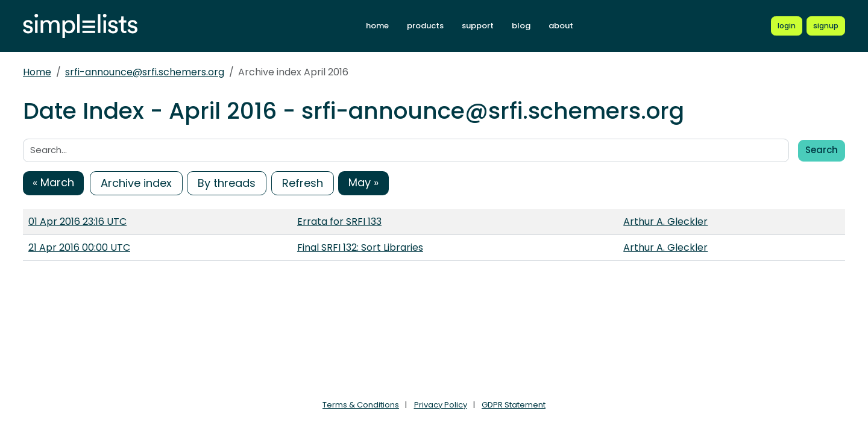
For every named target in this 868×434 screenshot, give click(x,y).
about (561, 26)
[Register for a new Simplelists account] (826, 26)
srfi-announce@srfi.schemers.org (145, 72)
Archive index (136, 183)
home (377, 26)
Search (822, 150)
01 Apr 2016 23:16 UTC (77, 222)
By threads (227, 183)
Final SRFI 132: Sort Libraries (360, 247)
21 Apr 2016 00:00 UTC (79, 247)
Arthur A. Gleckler (665, 222)
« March (53, 182)
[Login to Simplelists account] (787, 26)
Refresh (303, 183)
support (478, 26)
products (425, 26)
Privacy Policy (441, 405)
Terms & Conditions (361, 405)
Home (37, 72)
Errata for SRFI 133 (339, 222)
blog (521, 26)
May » (363, 182)
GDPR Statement (514, 405)
